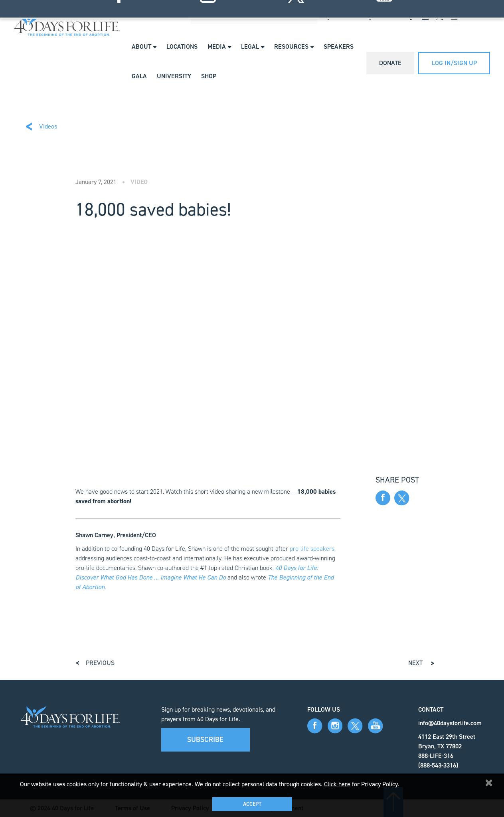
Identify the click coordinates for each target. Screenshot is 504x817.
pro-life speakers (312, 549)
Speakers (339, 46)
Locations (182, 46)
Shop (209, 76)
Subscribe (205, 740)
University (174, 76)
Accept (252, 804)
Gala (139, 76)
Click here (337, 784)
